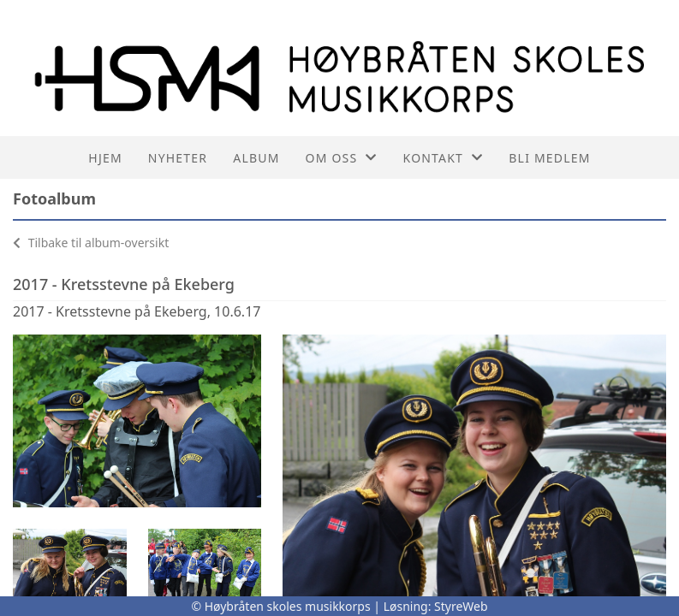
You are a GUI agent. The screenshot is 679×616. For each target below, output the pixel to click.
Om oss (342, 158)
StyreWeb (461, 606)
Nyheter (178, 158)
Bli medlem (549, 158)
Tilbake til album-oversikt (91, 243)
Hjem (105, 158)
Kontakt (444, 158)
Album (256, 158)
